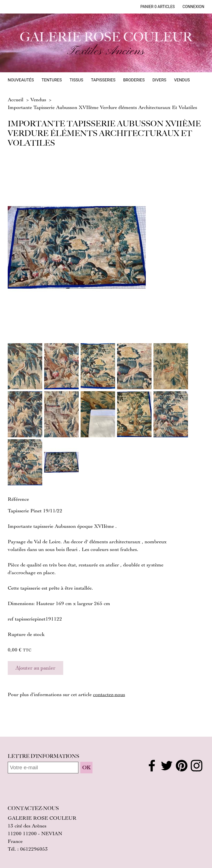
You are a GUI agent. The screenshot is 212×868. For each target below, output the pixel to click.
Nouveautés (21, 80)
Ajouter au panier (35, 668)
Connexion (193, 7)
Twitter (167, 766)
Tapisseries (103, 80)
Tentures (52, 80)
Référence (18, 499)
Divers (159, 80)
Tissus (76, 80)
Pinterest (182, 766)
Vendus (182, 80)
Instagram (197, 766)
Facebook (152, 766)
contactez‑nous (109, 694)
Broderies (134, 80)
